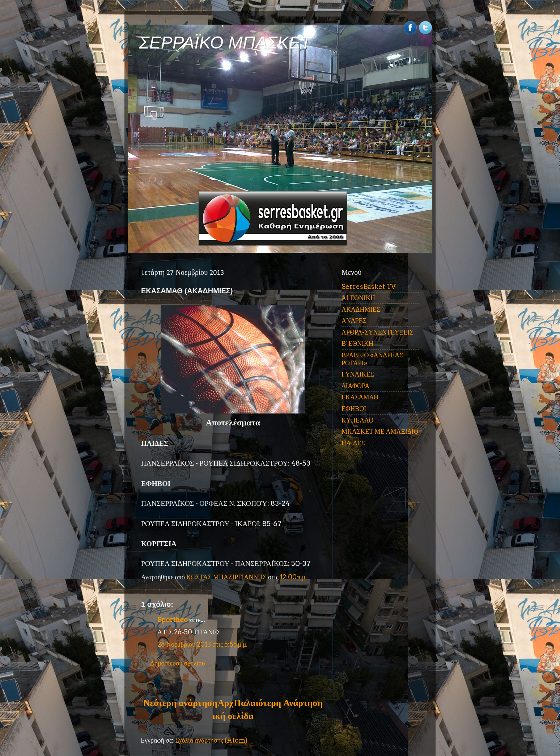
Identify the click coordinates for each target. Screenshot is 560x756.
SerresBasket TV (369, 287)
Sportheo (173, 620)
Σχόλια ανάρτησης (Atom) (211, 740)
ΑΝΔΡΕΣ (354, 321)
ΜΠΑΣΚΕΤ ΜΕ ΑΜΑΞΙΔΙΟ (380, 431)
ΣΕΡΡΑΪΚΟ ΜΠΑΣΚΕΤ (225, 43)
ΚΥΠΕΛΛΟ (357, 420)
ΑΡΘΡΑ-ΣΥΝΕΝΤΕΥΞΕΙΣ (377, 332)
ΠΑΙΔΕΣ (353, 443)
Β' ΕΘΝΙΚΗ (357, 343)
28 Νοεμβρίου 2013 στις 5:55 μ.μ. (202, 644)
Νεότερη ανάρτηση (180, 703)
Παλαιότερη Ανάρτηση (278, 703)
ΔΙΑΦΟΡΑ (355, 386)
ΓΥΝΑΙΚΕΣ (358, 374)
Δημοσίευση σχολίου (178, 663)
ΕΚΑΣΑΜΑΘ (360, 397)
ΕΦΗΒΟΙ (354, 409)
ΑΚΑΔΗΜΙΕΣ (361, 309)
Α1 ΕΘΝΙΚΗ (358, 298)
